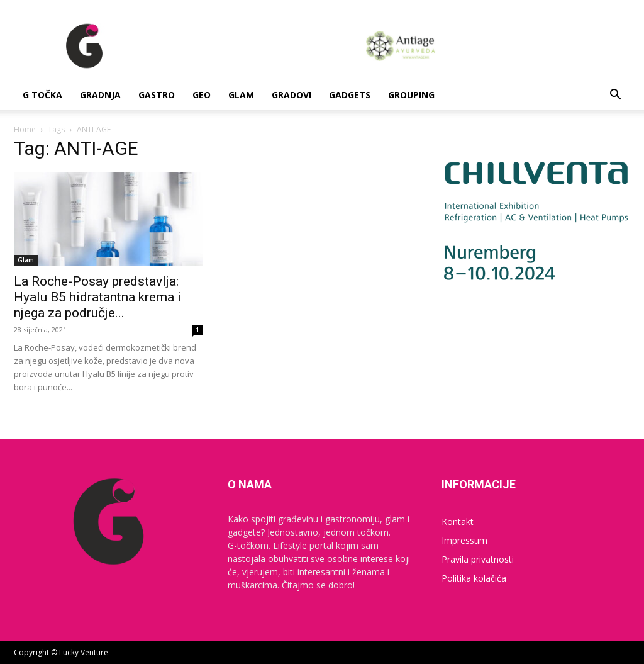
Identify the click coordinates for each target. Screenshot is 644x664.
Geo (202, 95)
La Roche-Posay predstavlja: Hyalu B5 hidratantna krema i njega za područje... (97, 297)
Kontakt (458, 521)
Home (25, 129)
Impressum (464, 540)
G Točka (42, 95)
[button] (615, 96)
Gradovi (291, 95)
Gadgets (350, 95)
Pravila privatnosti (478, 559)
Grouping (411, 95)
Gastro (157, 95)
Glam (241, 95)
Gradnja (100, 95)
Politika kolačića (474, 578)
